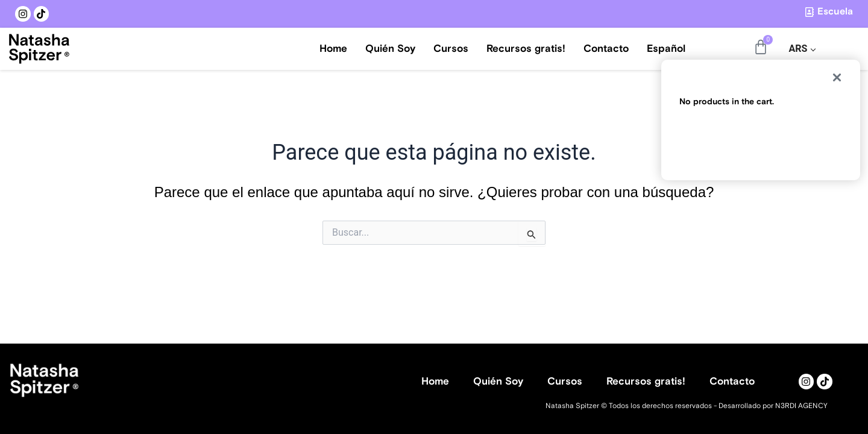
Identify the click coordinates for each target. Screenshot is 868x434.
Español (666, 49)
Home (333, 49)
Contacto (606, 49)
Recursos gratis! (526, 49)
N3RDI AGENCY (801, 406)
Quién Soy (390, 49)
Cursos (451, 49)
